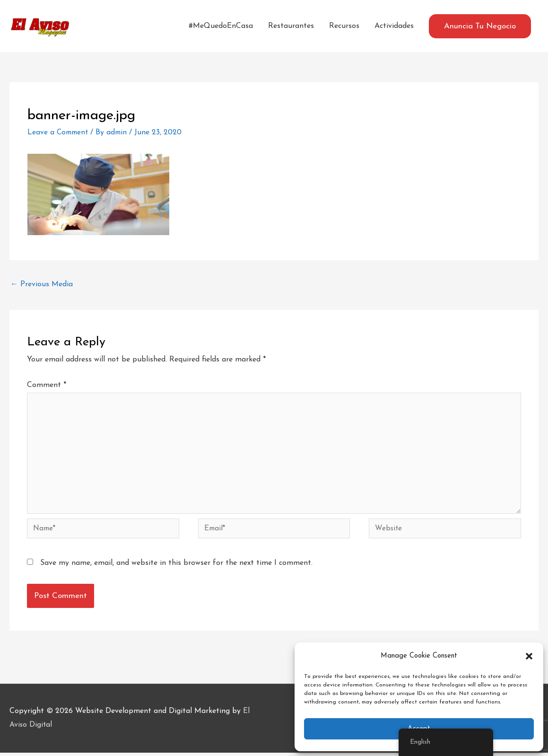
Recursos (344, 26)
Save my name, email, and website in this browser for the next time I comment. (176, 566)
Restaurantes (291, 26)
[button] (529, 656)
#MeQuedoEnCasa (221, 26)
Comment (47, 385)
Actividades (394, 26)
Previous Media (42, 284)
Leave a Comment (59, 132)
